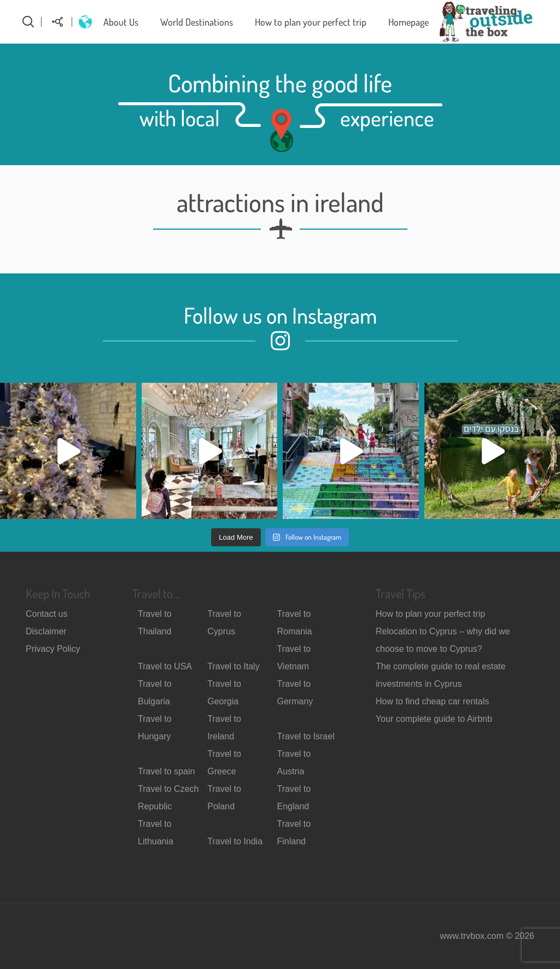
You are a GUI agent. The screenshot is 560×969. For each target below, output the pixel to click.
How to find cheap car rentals (432, 701)
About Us (121, 22)
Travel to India (235, 841)
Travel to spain (166, 771)
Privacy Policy (53, 649)
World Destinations (197, 22)
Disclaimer (46, 631)
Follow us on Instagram (280, 315)
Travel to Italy (233, 666)
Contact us (46, 614)
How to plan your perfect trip (311, 22)
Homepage (409, 22)
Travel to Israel (305, 736)
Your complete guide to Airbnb (434, 719)
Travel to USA (165, 666)
